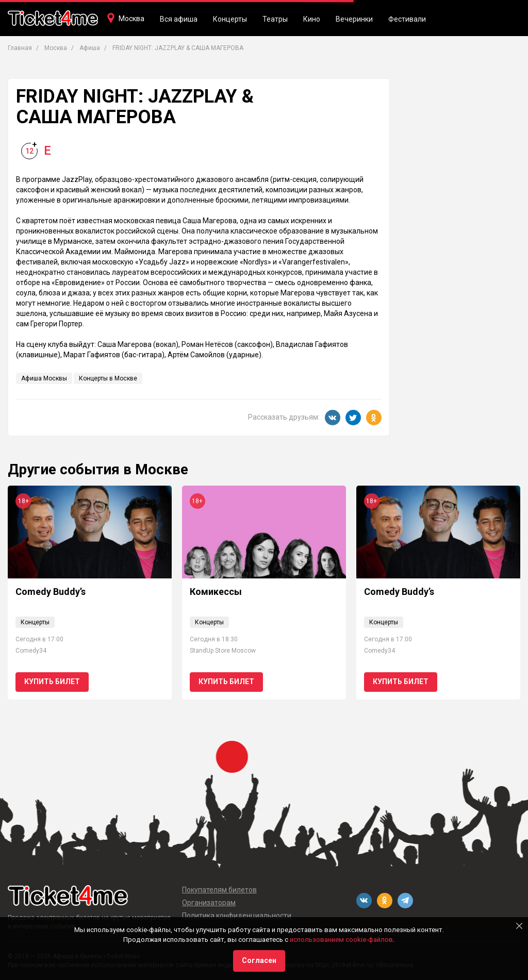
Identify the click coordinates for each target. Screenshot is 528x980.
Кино (312, 19)
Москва (131, 19)
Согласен (259, 960)
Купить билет (52, 682)
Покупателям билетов (219, 890)
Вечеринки (354, 19)
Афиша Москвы (44, 378)
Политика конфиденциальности (237, 916)
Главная (20, 48)
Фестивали (407, 19)
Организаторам (209, 903)
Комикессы (216, 592)
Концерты (230, 19)
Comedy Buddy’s (51, 592)
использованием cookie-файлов (341, 940)
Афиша (90, 48)
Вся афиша (179, 19)
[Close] (519, 926)
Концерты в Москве (108, 378)
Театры (275, 19)
